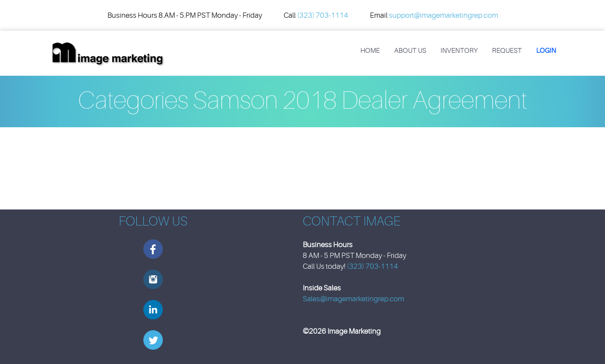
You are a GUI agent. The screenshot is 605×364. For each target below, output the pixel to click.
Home (370, 51)
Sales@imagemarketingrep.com (353, 299)
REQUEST (507, 51)
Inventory (459, 51)
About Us (410, 51)
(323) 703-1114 (323, 15)
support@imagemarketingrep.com (443, 15)
